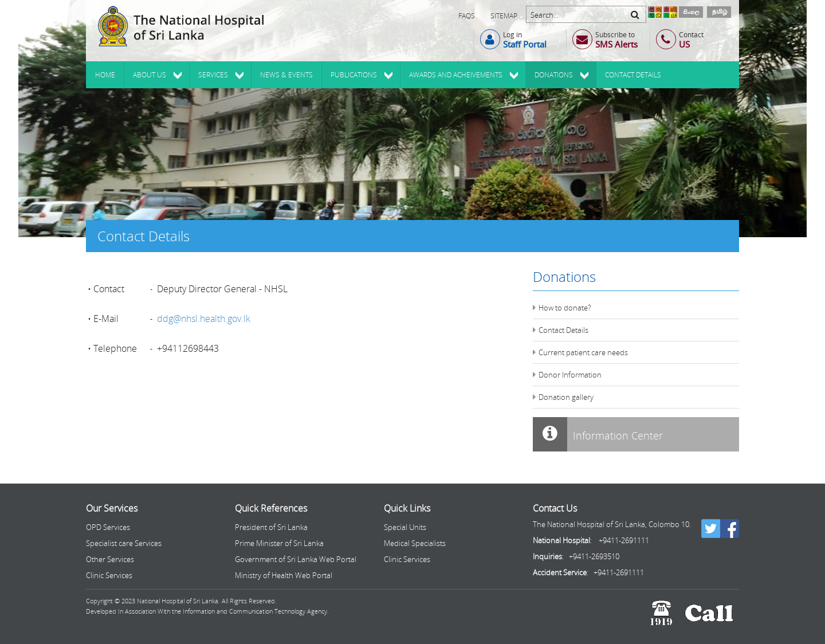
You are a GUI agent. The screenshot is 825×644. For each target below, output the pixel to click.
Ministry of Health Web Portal (284, 575)
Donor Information (570, 375)
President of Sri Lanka (271, 527)
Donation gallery (566, 397)
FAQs (467, 16)
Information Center (598, 434)
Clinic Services (109, 575)
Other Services (110, 559)
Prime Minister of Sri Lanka (279, 543)
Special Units (405, 527)
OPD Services (108, 527)
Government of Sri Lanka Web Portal (296, 559)
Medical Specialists (415, 543)
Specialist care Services (124, 543)
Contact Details (563, 330)
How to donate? (565, 308)
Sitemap (504, 16)
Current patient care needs (583, 352)
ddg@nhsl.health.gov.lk (204, 319)
